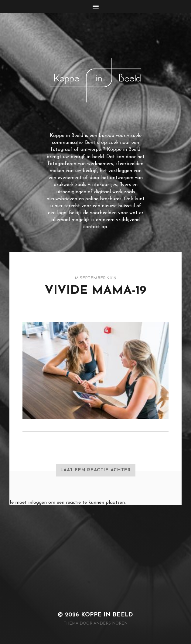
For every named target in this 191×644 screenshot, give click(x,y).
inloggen (38, 503)
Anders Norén (111, 624)
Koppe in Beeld (107, 615)
